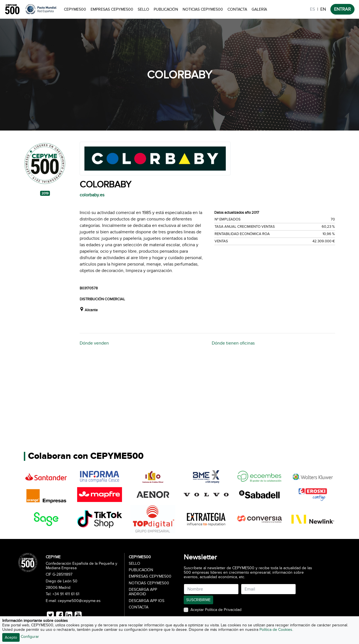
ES (312, 9)
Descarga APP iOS (147, 601)
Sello (143, 9)
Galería (259, 9)
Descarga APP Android (143, 592)
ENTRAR (342, 9)
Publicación (166, 9)
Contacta (237, 9)
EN (323, 9)
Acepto (11, 637)
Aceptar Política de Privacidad (216, 610)
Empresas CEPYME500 (112, 9)
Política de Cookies (276, 630)
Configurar (30, 637)
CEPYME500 (75, 9)
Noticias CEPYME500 (203, 9)
